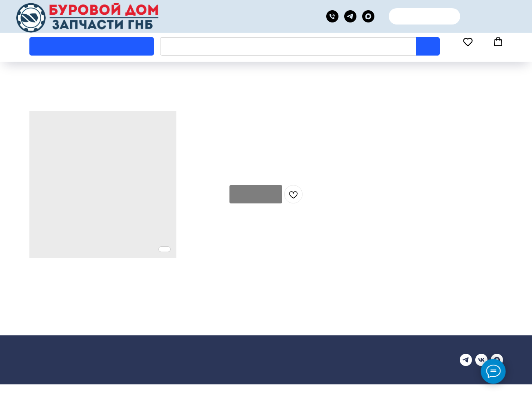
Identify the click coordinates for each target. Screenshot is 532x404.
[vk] (481, 360)
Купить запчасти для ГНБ (63, 368)
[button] (468, 46)
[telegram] (350, 16)
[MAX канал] (368, 16)
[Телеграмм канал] (466, 360)
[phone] (332, 16)
